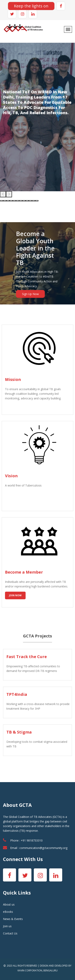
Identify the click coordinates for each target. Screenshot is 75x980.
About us (9, 904)
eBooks (8, 912)
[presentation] (3, 194)
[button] (2, 201)
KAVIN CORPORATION (30, 970)
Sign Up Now (30, 294)
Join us (7, 926)
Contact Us (10, 933)
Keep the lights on (31, 6)
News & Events (13, 919)
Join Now (15, 595)
